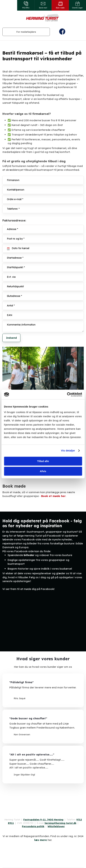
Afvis (43, 471)
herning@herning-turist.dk (60, 823)
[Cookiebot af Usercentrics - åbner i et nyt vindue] (67, 394)
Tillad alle (43, 461)
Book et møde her (53, 496)
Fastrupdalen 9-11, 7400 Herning (43, 820)
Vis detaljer (68, 451)
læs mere (41, 840)
